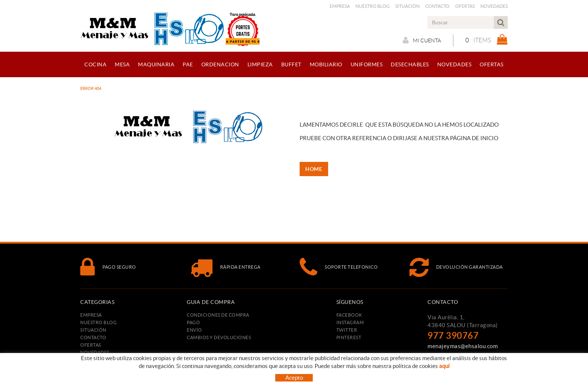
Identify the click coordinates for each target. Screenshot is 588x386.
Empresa (340, 6)
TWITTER (347, 330)
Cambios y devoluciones (219, 337)
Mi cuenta (422, 40)
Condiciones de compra (218, 315)
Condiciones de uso (329, 373)
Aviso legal (291, 373)
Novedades (494, 6)
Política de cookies (252, 373)
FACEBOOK (349, 315)
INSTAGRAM (350, 322)
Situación (407, 6)
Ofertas (465, 6)
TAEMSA (467, 372)
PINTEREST (349, 337)
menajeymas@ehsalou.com (463, 346)
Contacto (437, 6)
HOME (314, 169)
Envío (194, 330)
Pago (193, 322)
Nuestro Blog (373, 6)
